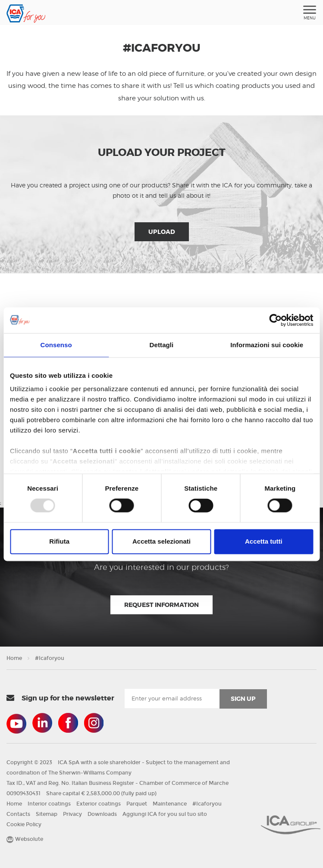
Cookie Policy (24, 824)
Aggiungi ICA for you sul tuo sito (165, 814)
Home (14, 658)
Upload (162, 232)
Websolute (25, 839)
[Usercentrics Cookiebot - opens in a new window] (275, 320)
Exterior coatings (99, 804)
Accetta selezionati (161, 541)
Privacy (72, 814)
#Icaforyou (50, 658)
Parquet (137, 804)
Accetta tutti (264, 541)
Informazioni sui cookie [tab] (267, 345)
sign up (243, 699)
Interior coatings (49, 804)
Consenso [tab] (56, 345)
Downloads (102, 814)
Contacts (18, 814)
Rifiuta (59, 541)
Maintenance (170, 804)
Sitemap (47, 814)
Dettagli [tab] (162, 345)
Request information (161, 605)
